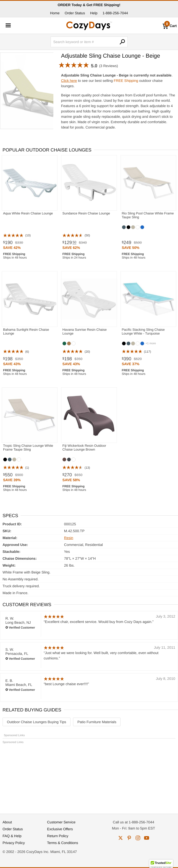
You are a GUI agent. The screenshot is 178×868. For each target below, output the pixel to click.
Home (55, 13)
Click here (69, 81)
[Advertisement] (89, 776)
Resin (69, 538)
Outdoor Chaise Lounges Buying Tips (37, 722)
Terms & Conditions (62, 843)
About (7, 822)
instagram (138, 838)
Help (94, 13)
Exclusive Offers (60, 829)
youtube (147, 838)
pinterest (129, 838)
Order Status (75, 13)
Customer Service (61, 822)
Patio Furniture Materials (97, 722)
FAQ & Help (12, 836)
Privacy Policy (14, 843)
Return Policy (58, 836)
